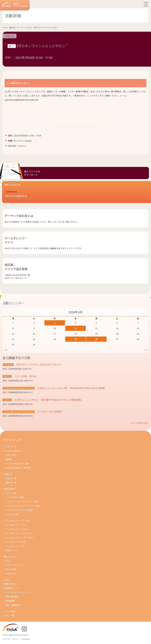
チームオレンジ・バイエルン (17, 529)
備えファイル (10, 557)
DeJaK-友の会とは (12, 451)
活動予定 (12, 27)
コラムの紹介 (10, 611)
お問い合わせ (10, 584)
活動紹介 (9, 459)
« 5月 (5, 350)
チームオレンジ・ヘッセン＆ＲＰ (19, 533)
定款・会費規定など (14, 605)
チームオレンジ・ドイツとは (17, 521)
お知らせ (8, 474)
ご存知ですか (11, 573)
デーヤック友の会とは (19, 216)
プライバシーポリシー (11, 639)
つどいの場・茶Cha (25, 376)
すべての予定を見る (139, 423)
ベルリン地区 (11, 493)
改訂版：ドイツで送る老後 (16, 267)
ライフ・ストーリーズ (15, 565)
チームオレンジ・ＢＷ (15, 546)
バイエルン (8, 365)
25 (76, 339)
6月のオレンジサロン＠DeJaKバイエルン (39, 364)
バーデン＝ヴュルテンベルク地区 (19, 510)
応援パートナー (12, 550)
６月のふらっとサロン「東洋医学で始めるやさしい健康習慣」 (49, 400)
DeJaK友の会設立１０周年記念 (18, 468)
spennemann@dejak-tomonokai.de (21, 100)
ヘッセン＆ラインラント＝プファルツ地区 (23, 506)
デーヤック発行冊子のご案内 (17, 463)
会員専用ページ (11, 588)
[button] (77, 194)
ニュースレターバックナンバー (18, 592)
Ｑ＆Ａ (7, 580)
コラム (7, 561)
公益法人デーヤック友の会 (14, 5)
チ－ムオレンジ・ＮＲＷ (16, 542)
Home (5, 27)
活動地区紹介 (10, 489)
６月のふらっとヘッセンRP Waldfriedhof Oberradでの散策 (71, 388)
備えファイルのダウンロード (32, 173)
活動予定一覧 (11, 482)
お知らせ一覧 (11, 478)
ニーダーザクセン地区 (15, 497)
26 (96, 339)
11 (76, 328)
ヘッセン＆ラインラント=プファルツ (19, 388)
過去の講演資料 (12, 596)
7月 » (146, 350)
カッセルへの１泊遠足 (49, 411)
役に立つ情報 (11, 569)
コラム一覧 (9, 615)
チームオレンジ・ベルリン (16, 525)
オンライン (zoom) (25, 27)
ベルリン (10, 36)
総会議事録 (10, 601)
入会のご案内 (11, 455)
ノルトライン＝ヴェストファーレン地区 (22, 501)
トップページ (10, 447)
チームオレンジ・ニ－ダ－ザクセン (20, 538)
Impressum (26, 639)
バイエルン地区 (12, 514)
